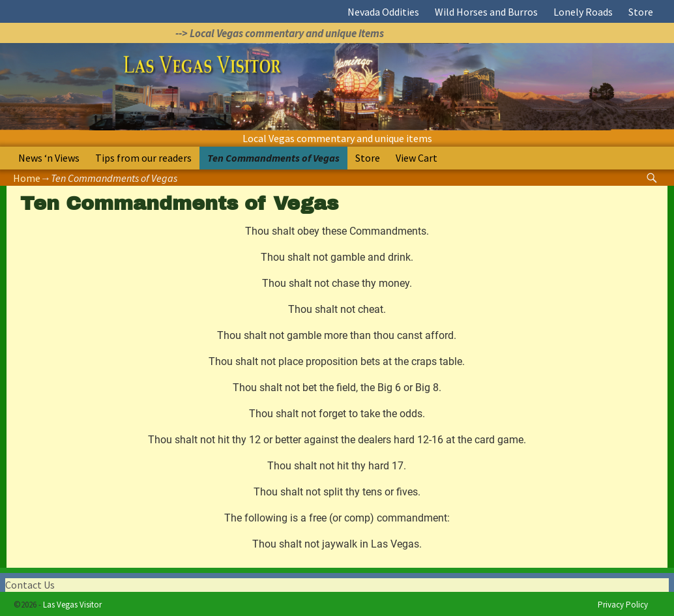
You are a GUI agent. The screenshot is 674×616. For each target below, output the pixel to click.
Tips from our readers (143, 158)
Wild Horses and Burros (486, 12)
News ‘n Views (49, 158)
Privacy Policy (623, 605)
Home (27, 178)
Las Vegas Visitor (72, 605)
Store (641, 12)
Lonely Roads (583, 12)
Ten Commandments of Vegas (273, 158)
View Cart (417, 158)
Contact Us (30, 585)
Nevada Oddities (383, 12)
